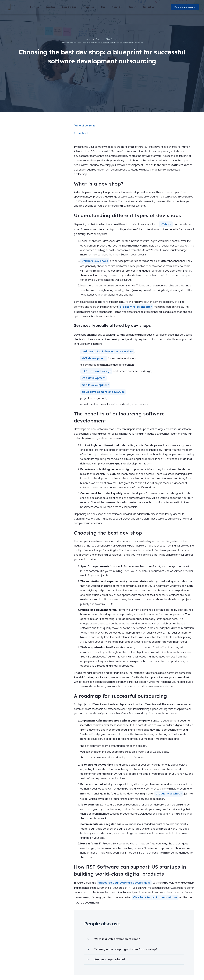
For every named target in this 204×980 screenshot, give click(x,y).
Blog (103, 7)
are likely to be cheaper (136, 307)
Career (132, 7)
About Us (117, 7)
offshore (166, 224)
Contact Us (148, 7)
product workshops (169, 794)
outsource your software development (124, 883)
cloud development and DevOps (103, 392)
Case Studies (69, 7)
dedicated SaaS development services (107, 351)
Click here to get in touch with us (155, 897)
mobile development (95, 385)
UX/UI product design (96, 371)
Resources (88, 7)
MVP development (94, 358)
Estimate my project (185, 7)
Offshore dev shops (95, 261)
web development (94, 378)
